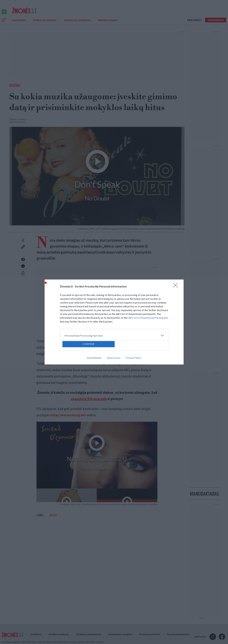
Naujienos (19, 24)
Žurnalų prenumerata (178, 638)
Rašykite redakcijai (59, 638)
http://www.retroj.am (68, 419)
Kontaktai (36, 638)
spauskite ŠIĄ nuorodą (89, 403)
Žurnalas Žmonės (45, 24)
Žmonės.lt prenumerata (89, 638)
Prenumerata (216, 24)
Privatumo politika (150, 638)
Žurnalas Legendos (77, 24)
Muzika (15, 89)
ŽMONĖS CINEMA (108, 24)
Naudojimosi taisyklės (120, 638)
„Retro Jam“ (66, 345)
